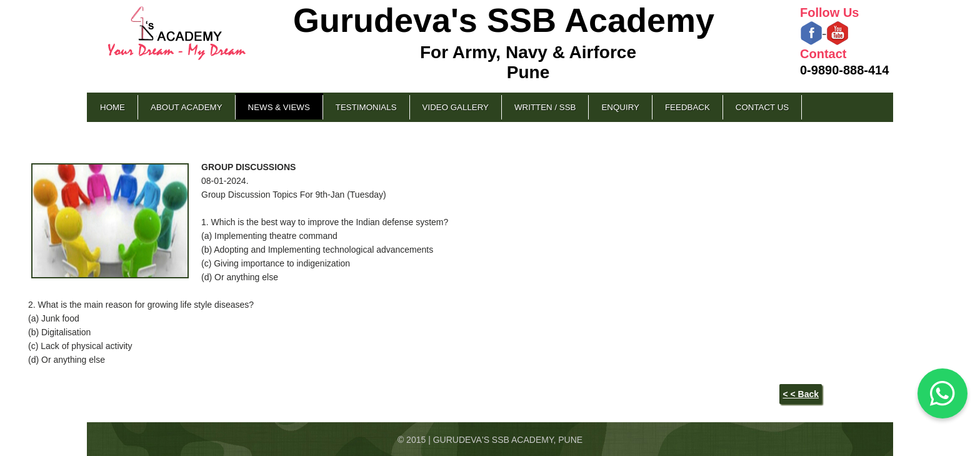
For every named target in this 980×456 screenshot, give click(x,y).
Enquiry (620, 107)
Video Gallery (456, 107)
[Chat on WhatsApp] (942, 393)
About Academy (187, 107)
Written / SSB (545, 107)
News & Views (279, 107)
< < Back (801, 394)
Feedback (687, 107)
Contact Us (762, 107)
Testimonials (366, 107)
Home (112, 107)
